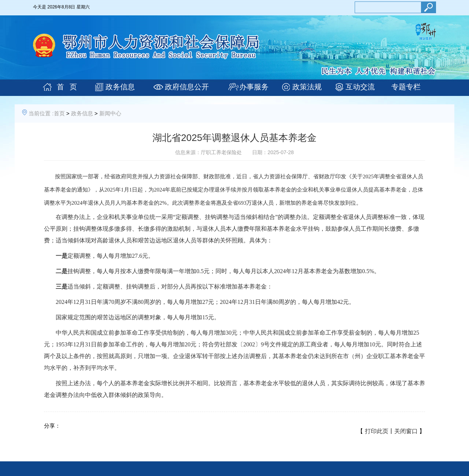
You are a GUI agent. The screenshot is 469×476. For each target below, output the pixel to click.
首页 (59, 113)
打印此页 (377, 431)
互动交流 (360, 87)
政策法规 (307, 87)
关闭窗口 (406, 431)
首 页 (67, 87)
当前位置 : (41, 113)
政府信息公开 (187, 87)
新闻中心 (110, 113)
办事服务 (254, 87)
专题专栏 (406, 87)
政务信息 (120, 87)
